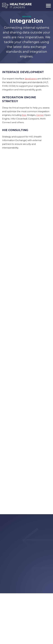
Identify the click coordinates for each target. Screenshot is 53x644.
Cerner (40, 115)
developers (31, 79)
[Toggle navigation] (47, 6)
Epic (24, 115)
